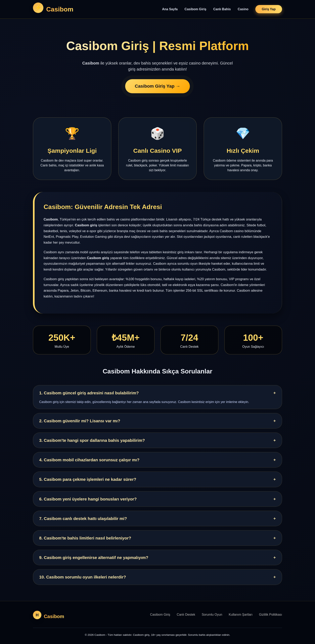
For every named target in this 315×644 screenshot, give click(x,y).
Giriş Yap (269, 9)
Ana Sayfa (170, 9)
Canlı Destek (186, 615)
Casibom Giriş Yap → (157, 87)
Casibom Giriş (195, 9)
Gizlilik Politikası (271, 615)
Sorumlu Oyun (212, 615)
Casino (243, 9)
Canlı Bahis (222, 9)
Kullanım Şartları (241, 615)
